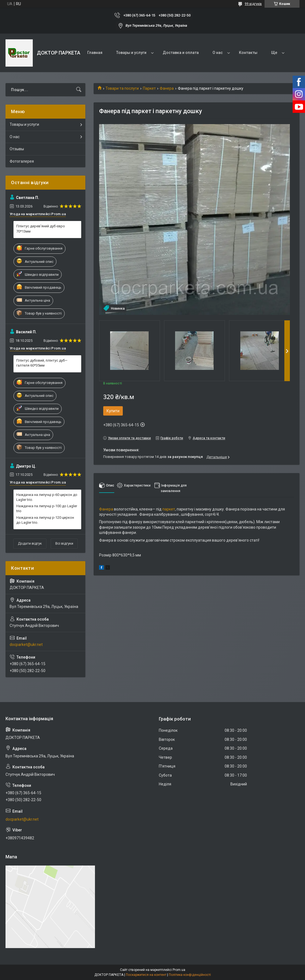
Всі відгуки (64, 543)
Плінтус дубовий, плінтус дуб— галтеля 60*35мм (42, 363)
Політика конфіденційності (190, 975)
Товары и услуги (131, 53)
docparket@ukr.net (26, 645)
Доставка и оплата (181, 53)
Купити (113, 411)
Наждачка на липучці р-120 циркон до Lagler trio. (45, 520)
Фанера (167, 88)
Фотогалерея (22, 161)
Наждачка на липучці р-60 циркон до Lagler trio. (47, 497)
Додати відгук (30, 543)
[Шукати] (79, 90)
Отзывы (17, 149)
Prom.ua (179, 970)
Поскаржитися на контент (146, 975)
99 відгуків (253, 4)
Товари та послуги (122, 88)
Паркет (149, 88)
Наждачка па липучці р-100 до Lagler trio (47, 508)
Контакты (248, 53)
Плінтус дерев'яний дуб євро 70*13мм (41, 229)
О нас (218, 53)
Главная (95, 53)
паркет (169, 509)
